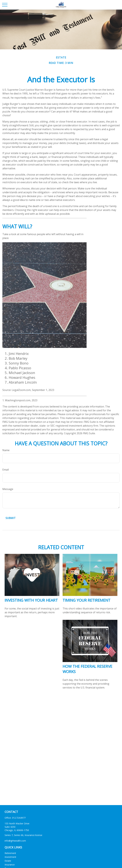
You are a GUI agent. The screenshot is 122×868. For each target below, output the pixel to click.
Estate (8, 861)
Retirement (10, 853)
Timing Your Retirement (86, 600)
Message (8, 489)
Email (6, 470)
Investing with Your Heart (31, 600)
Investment (10, 857)
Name (6, 450)
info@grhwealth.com (15, 841)
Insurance (10, 865)
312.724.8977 (19, 818)
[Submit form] (11, 518)
